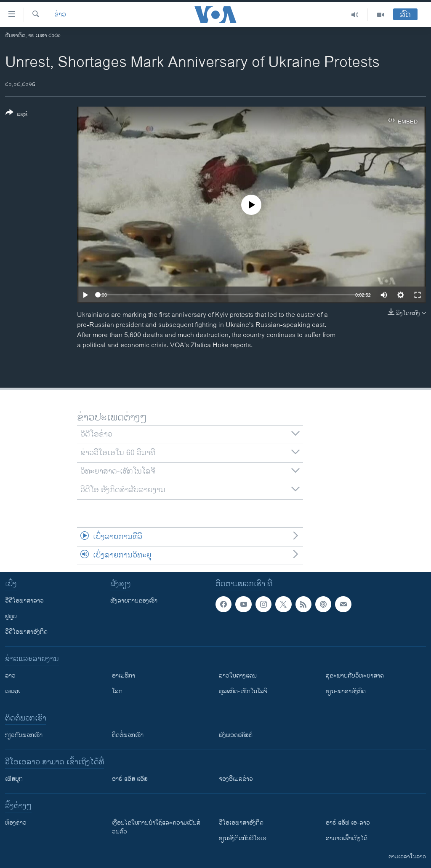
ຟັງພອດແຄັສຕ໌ (236, 735)
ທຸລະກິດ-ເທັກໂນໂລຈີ (243, 691)
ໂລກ (117, 691)
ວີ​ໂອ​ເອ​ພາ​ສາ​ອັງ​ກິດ (241, 823)
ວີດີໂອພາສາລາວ (24, 601)
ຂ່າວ (60, 15)
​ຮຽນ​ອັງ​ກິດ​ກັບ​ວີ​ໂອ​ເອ (243, 838)
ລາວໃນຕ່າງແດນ (238, 676)
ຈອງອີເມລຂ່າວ (236, 779)
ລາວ (10, 676)
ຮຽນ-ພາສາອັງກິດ (346, 691)
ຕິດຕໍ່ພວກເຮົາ (128, 735)
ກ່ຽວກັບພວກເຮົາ (24, 735)
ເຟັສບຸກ (14, 779)
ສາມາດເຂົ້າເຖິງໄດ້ (347, 838)
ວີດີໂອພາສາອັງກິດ (26, 632)
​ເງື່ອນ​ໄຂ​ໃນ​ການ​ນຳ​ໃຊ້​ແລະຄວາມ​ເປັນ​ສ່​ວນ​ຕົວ (156, 827)
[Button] (17, 115)
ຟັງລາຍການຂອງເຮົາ (134, 601)
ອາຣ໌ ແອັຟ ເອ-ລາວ (348, 823)
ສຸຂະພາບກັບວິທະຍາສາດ (355, 676)
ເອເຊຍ (13, 691)
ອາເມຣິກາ (124, 676)
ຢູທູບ (11, 616)
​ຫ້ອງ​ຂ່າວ (16, 823)
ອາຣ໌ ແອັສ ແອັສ (130, 779)
